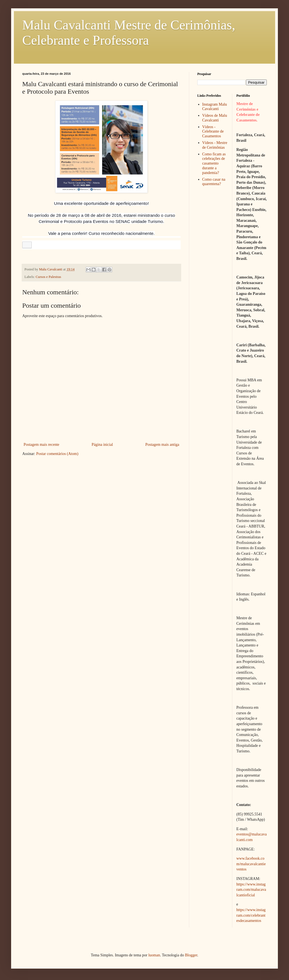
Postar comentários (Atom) (57, 454)
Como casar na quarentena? (214, 182)
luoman (154, 955)
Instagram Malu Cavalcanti (215, 107)
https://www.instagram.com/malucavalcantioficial (251, 890)
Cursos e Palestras (48, 277)
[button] (27, 245)
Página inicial (102, 445)
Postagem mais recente (41, 445)
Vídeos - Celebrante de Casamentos (213, 132)
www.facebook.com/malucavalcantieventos (251, 864)
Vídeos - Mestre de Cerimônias (215, 145)
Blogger (191, 955)
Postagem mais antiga (162, 445)
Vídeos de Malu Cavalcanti (215, 118)
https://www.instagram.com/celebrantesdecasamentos (251, 915)
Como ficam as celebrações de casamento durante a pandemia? (214, 163)
